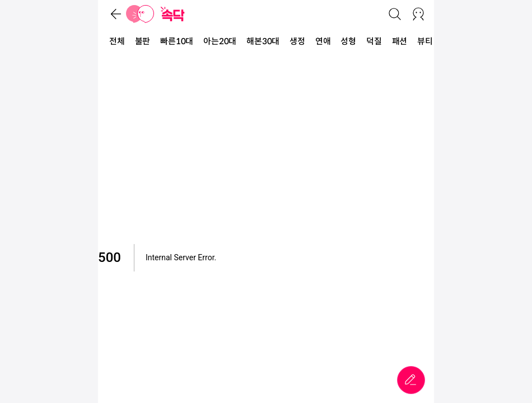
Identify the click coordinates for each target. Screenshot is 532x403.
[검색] (395, 14)
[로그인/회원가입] (418, 14)
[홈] (140, 14)
